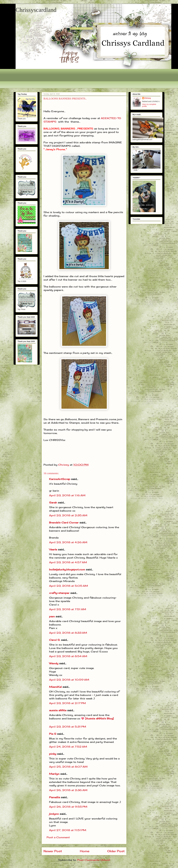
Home (85, 851)
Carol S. (55, 640)
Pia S (53, 734)
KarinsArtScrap (60, 479)
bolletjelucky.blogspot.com (67, 569)
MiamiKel (55, 687)
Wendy (54, 663)
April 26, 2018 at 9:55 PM (68, 807)
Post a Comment (58, 837)
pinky (53, 754)
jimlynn (54, 814)
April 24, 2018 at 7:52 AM (68, 747)
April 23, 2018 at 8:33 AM (68, 633)
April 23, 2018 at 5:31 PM (68, 727)
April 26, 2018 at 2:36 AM (68, 790)
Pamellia (55, 797)
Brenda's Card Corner (64, 523)
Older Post (116, 851)
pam (52, 616)
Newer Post (53, 851)
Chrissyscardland (36, 10)
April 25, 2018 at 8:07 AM (68, 767)
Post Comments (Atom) (94, 860)
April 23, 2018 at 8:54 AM (68, 656)
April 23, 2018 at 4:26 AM (68, 542)
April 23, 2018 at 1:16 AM (67, 495)
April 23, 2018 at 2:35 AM (68, 515)
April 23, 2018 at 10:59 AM (69, 680)
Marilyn (54, 774)
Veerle (53, 549)
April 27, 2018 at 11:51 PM (68, 830)
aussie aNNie (58, 710)
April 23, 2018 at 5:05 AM (68, 586)
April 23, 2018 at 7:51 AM (68, 609)
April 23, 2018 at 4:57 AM (68, 562)
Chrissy (148, 98)
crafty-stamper (59, 593)
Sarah (53, 503)
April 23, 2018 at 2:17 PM (67, 703)
